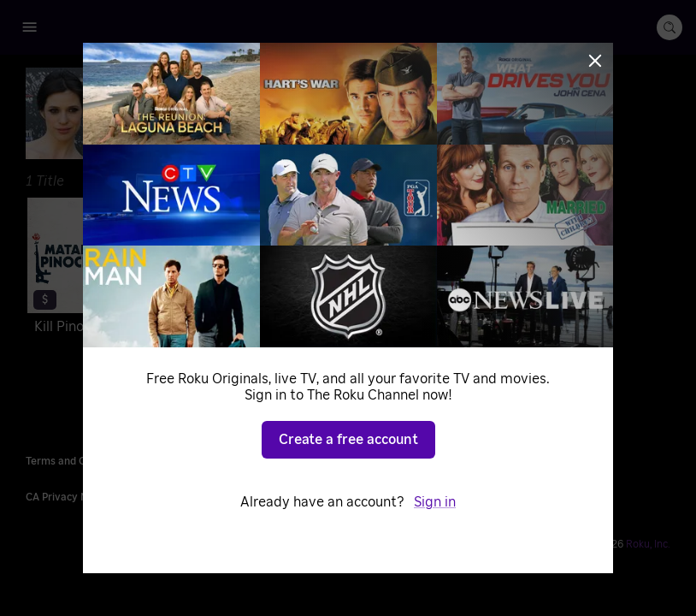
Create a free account (348, 440)
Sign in (435, 502)
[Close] (595, 61)
